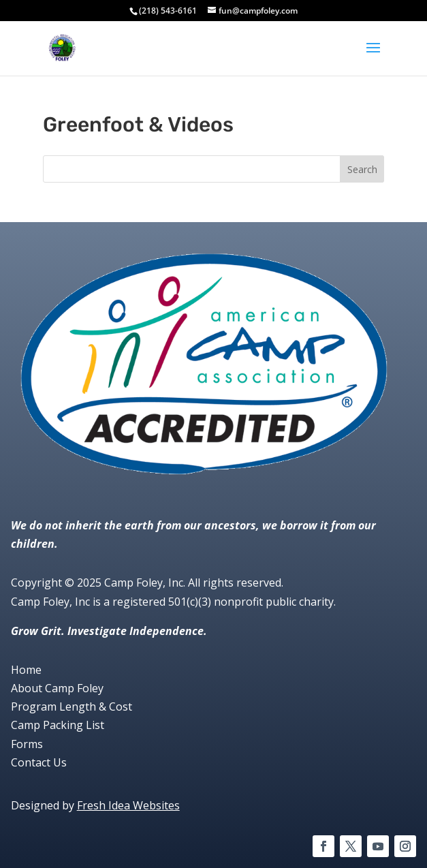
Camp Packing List (58, 725)
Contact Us (39, 762)
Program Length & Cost (72, 707)
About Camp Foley (57, 688)
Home (26, 670)
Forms (27, 744)
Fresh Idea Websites (128, 805)
